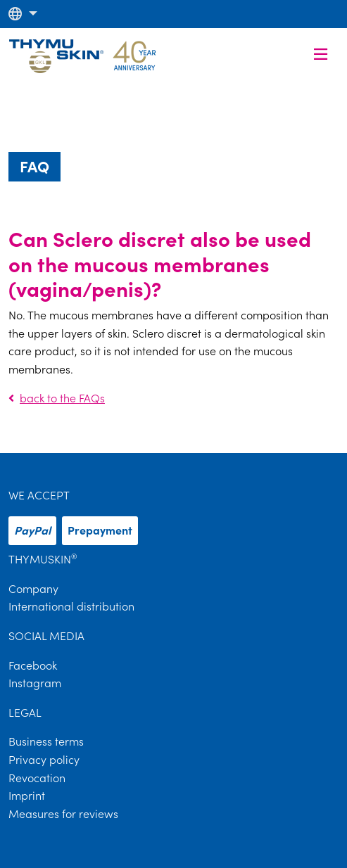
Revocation (37, 778)
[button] (23, 14)
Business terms (46, 741)
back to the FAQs (57, 398)
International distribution (71, 606)
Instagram (35, 683)
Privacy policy (44, 760)
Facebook (33, 665)
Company (33, 589)
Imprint (27, 796)
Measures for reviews (63, 814)
